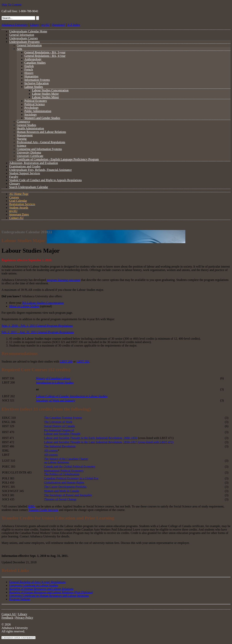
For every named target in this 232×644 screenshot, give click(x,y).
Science (22, 146)
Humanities (31, 76)
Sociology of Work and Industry (56, 400)
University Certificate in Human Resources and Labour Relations (49, 596)
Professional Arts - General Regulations (41, 142)
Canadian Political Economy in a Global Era (71, 478)
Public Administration (38, 111)
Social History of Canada (59, 426)
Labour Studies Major (45, 94)
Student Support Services (25, 173)
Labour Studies (34, 87)
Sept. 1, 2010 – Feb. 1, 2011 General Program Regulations (37, 326)
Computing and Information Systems (39, 149)
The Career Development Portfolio (65, 487)
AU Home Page (19, 194)
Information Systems (37, 80)
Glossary (15, 184)
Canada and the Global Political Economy (70, 467)
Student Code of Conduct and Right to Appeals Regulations (45, 180)
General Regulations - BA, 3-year (45, 52)
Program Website (20, 599)
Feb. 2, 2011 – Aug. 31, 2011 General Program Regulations (38, 332)
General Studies (26, 125)
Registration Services (22, 204)
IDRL (32, 506)
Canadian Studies (35, 63)
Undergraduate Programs (24, 42)
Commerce (23, 122)
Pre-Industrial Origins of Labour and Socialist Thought (62, 432)
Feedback (7, 618)
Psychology (32, 108)
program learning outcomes (63, 280)
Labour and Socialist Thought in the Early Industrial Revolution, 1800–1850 (91, 438)
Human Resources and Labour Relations (41, 132)
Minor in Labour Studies (24, 306)
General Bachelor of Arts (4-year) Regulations (37, 582)
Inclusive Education (37, 83)
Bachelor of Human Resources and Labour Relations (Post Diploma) (51, 592)
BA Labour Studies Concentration (43, 303)
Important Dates (19, 214)
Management (25, 135)
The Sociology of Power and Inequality (68, 495)
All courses (51, 451)
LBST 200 (66, 361)
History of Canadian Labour (53, 378)
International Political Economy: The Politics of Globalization (64, 472)
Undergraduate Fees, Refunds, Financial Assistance (40, 170)
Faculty (14, 177)
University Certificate (30, 156)
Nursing (22, 139)
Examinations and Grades (25, 166)
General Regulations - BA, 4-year (45, 56)
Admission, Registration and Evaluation (34, 163)
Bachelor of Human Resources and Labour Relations (41, 589)
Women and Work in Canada (62, 491)
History (29, 73)
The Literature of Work (58, 422)
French (29, 70)
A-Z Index (74, 25)
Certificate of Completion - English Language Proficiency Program (58, 159)
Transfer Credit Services (43, 510)
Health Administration (30, 128)
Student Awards (19, 208)
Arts (19, 49)
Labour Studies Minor (45, 97)
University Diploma (29, 152)
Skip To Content (11, 5)
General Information (22, 35)
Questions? (58, 25)
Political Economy (36, 101)
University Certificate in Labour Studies (34, 585)
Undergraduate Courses (23, 38)
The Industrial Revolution (60, 446)
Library (34, 25)
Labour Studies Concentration (50, 90)
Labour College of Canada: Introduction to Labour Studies (72, 396)
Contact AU (16, 218)
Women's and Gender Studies (42, 118)
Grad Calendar (18, 201)
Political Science (35, 104)
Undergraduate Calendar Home (28, 31)
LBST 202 (83, 361)
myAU (46, 25)
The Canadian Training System (63, 418)
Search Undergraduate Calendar (29, 187)
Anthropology (33, 59)
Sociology (31, 115)
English (29, 66)
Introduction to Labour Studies (55, 382)
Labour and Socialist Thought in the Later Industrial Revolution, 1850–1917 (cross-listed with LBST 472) (109, 442)
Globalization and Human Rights (64, 483)
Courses (14, 197)
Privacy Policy (24, 618)
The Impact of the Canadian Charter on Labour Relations (66, 461)
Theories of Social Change (60, 499)
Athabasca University (15, 25)
